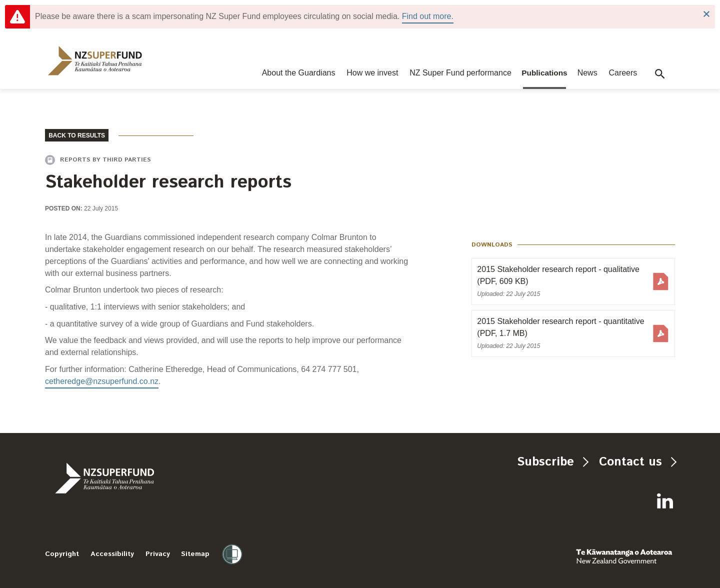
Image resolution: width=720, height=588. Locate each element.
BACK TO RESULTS (77, 135)
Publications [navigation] (544, 73)
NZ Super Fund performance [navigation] (460, 73)
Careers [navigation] (623, 73)
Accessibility (112, 554)
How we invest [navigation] (372, 73)
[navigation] (95, 61)
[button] (660, 74)
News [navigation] (587, 73)
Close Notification (706, 14)
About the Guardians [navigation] (299, 73)
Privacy (158, 554)
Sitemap (195, 554)
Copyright (62, 554)
